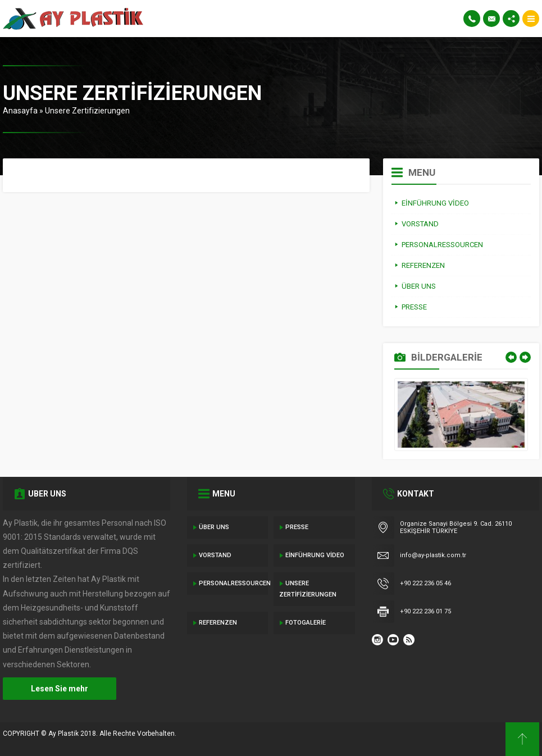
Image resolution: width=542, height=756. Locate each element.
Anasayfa (20, 111)
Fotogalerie (306, 623)
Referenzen (218, 623)
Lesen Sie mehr (60, 689)
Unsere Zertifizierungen (308, 589)
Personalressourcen (233, 583)
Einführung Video (315, 555)
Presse (297, 527)
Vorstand (215, 555)
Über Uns (214, 527)
